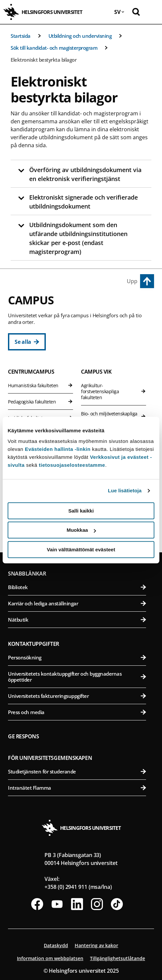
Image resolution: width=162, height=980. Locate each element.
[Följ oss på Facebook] (37, 904)
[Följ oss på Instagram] (97, 904)
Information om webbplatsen (50, 958)
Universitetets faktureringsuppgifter (77, 696)
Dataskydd (56, 945)
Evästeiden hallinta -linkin (58, 449)
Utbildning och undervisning (80, 36)
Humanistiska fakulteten (40, 385)
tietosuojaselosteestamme (72, 465)
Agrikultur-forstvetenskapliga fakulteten (114, 391)
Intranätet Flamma (77, 788)
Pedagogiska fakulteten (40, 402)
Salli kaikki (81, 511)
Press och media (77, 712)
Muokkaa (81, 530)
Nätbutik (77, 620)
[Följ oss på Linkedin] (77, 904)
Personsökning (77, 657)
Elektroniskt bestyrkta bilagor (43, 60)
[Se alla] (27, 342)
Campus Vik (96, 372)
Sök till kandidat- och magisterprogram (54, 48)
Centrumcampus (31, 372)
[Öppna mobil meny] (152, 12)
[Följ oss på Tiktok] (117, 904)
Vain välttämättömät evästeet (81, 550)
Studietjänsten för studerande (77, 771)
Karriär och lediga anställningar (77, 603)
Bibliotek (77, 587)
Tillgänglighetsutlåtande (118, 958)
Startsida (21, 36)
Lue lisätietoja (125, 490)
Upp (132, 281)
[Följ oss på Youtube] (57, 904)
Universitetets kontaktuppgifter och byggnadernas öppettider (77, 677)
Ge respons (24, 736)
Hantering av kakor (96, 945)
